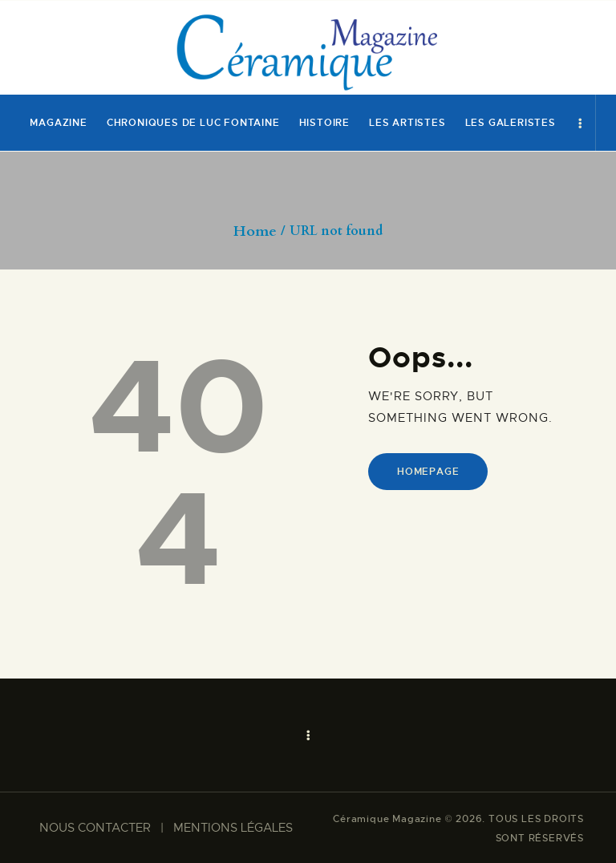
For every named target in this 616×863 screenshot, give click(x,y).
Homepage (428, 472)
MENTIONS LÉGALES (233, 828)
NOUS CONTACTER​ (95, 828)
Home (255, 232)
